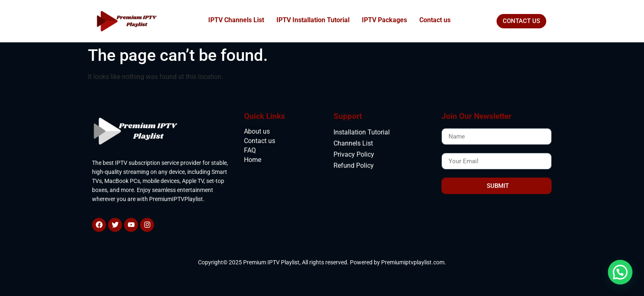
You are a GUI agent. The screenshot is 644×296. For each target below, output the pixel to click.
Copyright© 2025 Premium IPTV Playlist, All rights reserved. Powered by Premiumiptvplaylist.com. (322, 262)
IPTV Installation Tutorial (313, 20)
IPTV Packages (384, 20)
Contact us (435, 20)
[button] (620, 272)
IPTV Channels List (236, 20)
